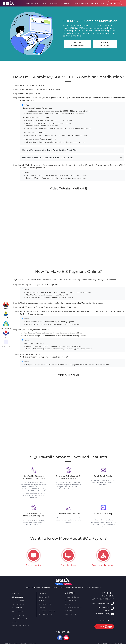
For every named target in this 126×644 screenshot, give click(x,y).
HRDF (6, 336)
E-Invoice (66, 3)
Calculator (80, 3)
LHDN (6, 315)
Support (16, 595)
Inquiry (41, 601)
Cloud (44, 3)
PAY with (104, 625)
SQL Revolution (45, 612)
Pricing (54, 3)
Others (6, 346)
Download (43, 599)
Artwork (68, 609)
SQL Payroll (17, 607)
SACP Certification (19, 621)
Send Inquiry (106, 619)
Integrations (43, 604)
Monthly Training (45, 609)
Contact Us (70, 601)
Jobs (67, 604)
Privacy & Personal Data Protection (109, 643)
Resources (96, 3)
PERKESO (6, 325)
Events (41, 607)
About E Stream (72, 599)
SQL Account (17, 599)
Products (31, 3)
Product (43, 595)
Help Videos (19, 604)
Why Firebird (70, 612)
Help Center (19, 602)
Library (15, 618)
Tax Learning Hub (19, 615)
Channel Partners (72, 607)
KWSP (6, 304)
